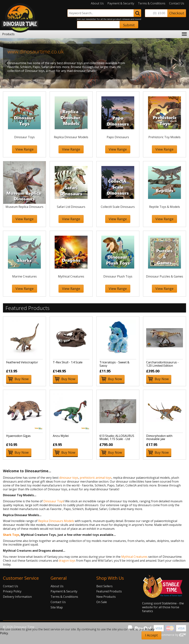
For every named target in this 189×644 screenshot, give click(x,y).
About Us (97, 3)
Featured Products (109, 591)
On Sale (102, 602)
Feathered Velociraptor (22, 362)
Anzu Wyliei (61, 436)
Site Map (57, 607)
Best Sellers (104, 586)
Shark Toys (11, 535)
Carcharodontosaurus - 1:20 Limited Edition (162, 364)
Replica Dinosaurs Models (56, 521)
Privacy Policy (12, 591)
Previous (7, 63)
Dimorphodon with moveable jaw (159, 437)
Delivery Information (17, 597)
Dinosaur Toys (54, 501)
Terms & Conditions (152, 3)
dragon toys (67, 561)
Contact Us (177, 3)
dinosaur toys (69, 478)
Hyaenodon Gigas (18, 436)
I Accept (151, 635)
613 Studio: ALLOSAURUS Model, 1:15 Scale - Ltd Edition (117, 439)
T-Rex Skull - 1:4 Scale (68, 362)
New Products (106, 597)
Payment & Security (121, 3)
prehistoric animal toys (96, 478)
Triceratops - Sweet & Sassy (114, 364)
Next (182, 63)
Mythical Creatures (134, 557)
